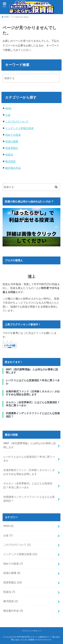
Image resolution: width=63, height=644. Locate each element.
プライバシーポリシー (32, 631)
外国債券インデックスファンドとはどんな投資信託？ (29, 499)
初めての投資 (13, 135)
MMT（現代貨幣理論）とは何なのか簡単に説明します (30, 445)
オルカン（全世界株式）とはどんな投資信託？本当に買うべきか (28, 485)
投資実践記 (12, 148)
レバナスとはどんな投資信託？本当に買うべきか (29, 459)
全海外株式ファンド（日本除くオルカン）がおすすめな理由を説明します (29, 472)
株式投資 (10, 161)
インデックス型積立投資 (19, 128)
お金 (8, 115)
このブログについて (17, 122)
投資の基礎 (12, 141)
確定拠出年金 (13, 168)
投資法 (9, 155)
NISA (8, 108)
